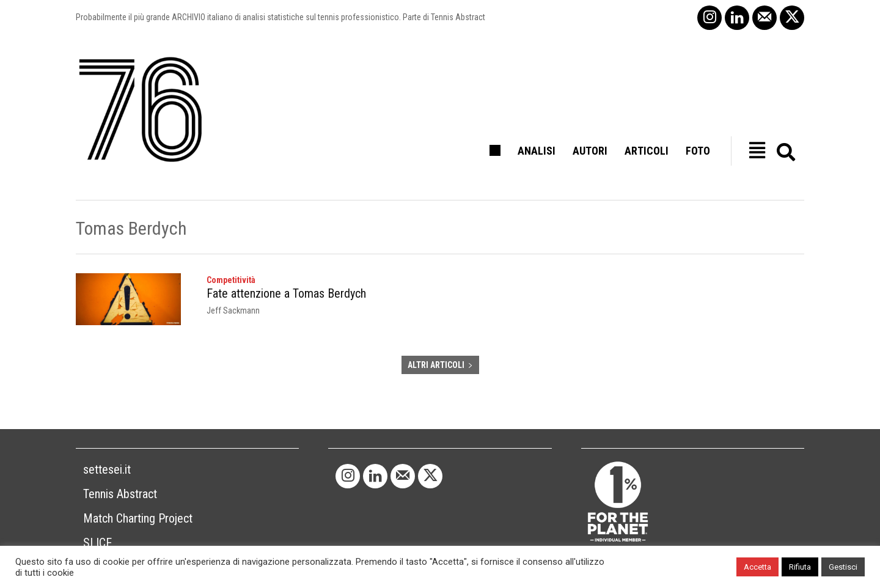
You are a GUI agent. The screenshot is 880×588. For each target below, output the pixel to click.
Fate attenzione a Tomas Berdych (286, 293)
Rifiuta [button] (800, 567)
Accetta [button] (757, 567)
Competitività (231, 280)
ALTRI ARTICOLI (440, 365)
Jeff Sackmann (233, 311)
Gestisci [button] (843, 567)
